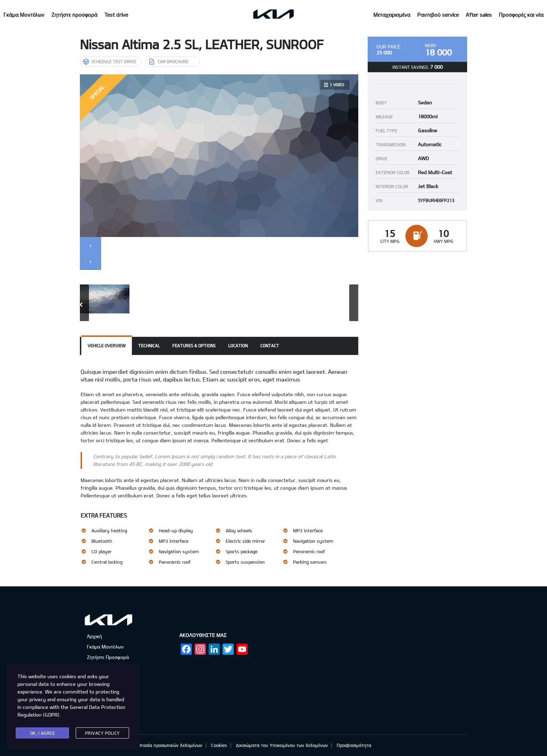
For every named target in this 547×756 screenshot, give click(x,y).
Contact (270, 346)
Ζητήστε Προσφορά (108, 657)
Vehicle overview (107, 346)
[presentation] (91, 245)
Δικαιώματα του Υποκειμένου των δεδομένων (282, 745)
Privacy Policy (103, 733)
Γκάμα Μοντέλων (24, 15)
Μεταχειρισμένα (392, 15)
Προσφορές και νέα (521, 15)
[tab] (107, 346)
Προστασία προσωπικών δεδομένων (166, 745)
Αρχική (94, 636)
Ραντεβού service (438, 15)
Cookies (219, 745)
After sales (479, 15)
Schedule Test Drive (110, 61)
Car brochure (169, 61)
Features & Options (194, 346)
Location (238, 346)
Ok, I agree (43, 733)
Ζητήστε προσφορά (74, 15)
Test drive (116, 15)
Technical (149, 346)
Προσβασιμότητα (354, 745)
